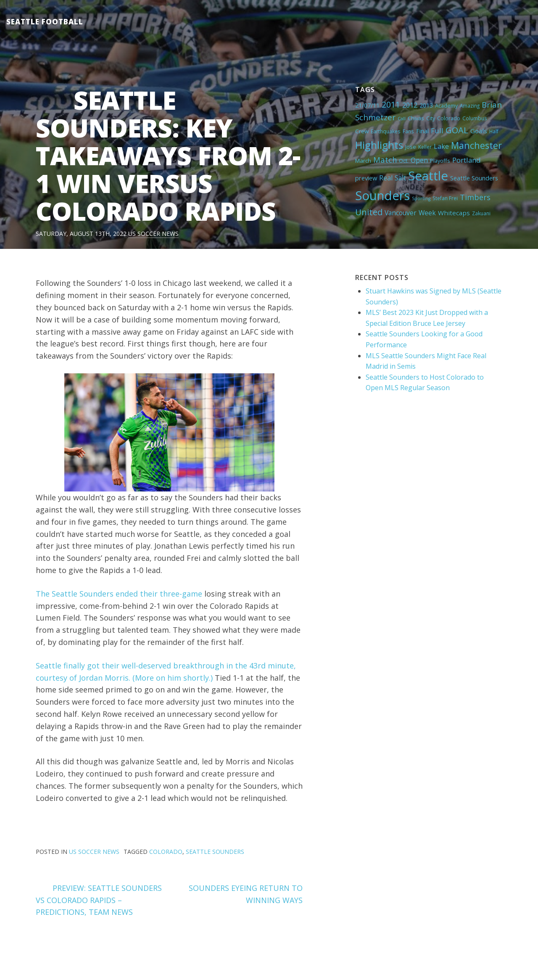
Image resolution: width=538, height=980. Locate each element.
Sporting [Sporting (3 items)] (421, 198)
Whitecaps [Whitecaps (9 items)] (454, 213)
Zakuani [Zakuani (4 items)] (481, 213)
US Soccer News (153, 234)
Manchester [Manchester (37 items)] (476, 145)
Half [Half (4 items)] (494, 131)
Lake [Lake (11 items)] (441, 146)
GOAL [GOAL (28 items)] (457, 130)
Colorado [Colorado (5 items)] (449, 118)
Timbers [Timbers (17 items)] (475, 197)
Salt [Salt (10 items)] (400, 178)
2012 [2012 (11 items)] (410, 105)
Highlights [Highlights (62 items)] (379, 145)
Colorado (166, 852)
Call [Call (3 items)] (402, 119)
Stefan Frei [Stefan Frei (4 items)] (445, 198)
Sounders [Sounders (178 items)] (382, 195)
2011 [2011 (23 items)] (391, 104)
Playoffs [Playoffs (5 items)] (440, 161)
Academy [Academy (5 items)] (446, 106)
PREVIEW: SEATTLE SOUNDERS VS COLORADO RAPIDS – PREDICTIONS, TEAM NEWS (99, 900)
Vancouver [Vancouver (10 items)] (401, 213)
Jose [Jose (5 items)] (411, 147)
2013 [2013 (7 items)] (426, 105)
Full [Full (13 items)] (437, 131)
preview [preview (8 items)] (366, 178)
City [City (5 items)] (431, 118)
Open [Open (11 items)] (419, 160)
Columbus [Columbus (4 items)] (475, 118)
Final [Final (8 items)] (422, 131)
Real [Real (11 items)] (386, 178)
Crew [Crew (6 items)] (362, 131)
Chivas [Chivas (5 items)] (416, 118)
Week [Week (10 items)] (427, 213)
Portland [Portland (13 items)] (467, 160)
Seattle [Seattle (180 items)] (428, 176)
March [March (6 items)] (363, 161)
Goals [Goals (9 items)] (479, 131)
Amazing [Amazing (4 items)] (470, 106)
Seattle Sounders (215, 852)
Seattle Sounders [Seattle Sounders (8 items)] (474, 178)
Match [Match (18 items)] (385, 160)
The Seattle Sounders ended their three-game (119, 594)
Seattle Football (45, 22)
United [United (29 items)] (369, 212)
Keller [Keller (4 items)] (425, 147)
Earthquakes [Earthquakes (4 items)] (386, 131)
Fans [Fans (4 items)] (408, 131)
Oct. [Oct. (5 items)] (404, 161)
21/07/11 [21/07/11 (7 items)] (367, 105)
